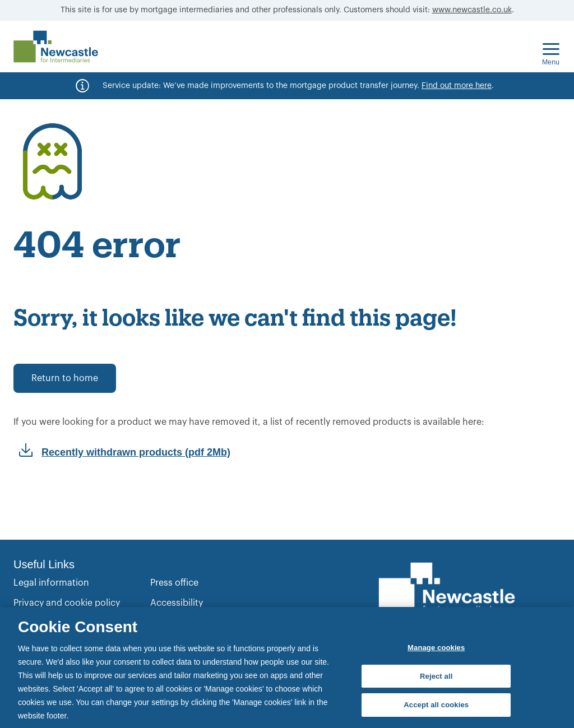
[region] (287, 667)
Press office (174, 583)
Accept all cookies (436, 705)
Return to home (65, 378)
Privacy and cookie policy (67, 603)
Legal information (51, 583)
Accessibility (177, 603)
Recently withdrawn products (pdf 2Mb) (136, 452)
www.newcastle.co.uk (472, 10)
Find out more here (457, 86)
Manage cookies (436, 648)
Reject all (436, 676)
